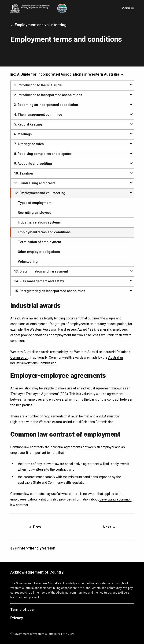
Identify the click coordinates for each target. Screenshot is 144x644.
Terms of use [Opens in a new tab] (22, 610)
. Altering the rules (29, 144)
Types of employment (35, 203)
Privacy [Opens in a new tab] (17, 618)
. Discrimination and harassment (41, 271)
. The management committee (38, 115)
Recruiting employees (35, 213)
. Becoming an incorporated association (46, 105)
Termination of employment (39, 242)
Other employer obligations (39, 252)
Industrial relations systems (39, 222)
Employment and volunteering (38, 25)
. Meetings (23, 134)
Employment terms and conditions (44, 232)
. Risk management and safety (39, 281)
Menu (128, 8)
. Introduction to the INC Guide (38, 85)
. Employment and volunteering (40, 193)
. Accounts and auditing (33, 164)
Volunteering (28, 262)
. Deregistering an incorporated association (50, 291)
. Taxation (23, 173)
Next (109, 527)
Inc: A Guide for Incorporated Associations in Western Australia (67, 74)
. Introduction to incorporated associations (48, 95)
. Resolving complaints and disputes (43, 154)
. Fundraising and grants (35, 183)
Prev (35, 527)
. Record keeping (28, 124)
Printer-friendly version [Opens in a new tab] (33, 549)
